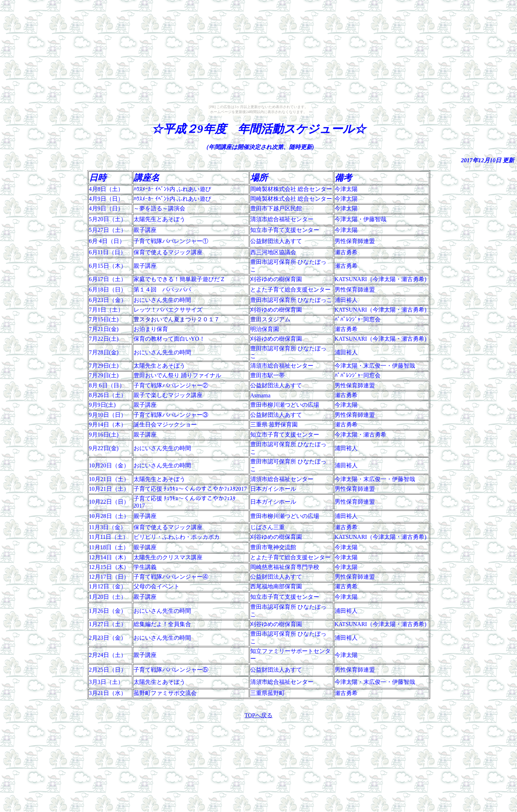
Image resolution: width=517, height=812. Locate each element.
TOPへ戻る (258, 715)
